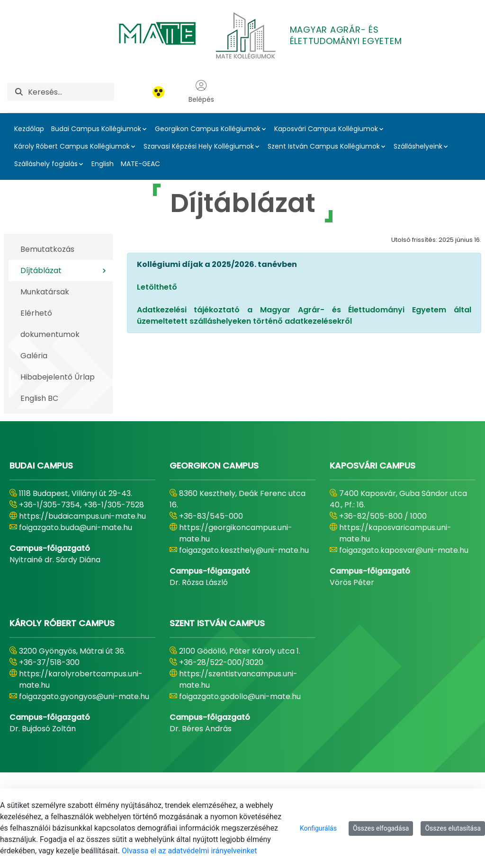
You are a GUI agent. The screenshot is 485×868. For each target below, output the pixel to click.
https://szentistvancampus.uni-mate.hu (238, 679)
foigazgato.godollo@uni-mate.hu (240, 696)
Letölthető (157, 287)
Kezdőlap (29, 129)
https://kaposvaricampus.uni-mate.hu (395, 533)
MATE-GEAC (140, 164)
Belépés (201, 92)
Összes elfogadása (381, 828)
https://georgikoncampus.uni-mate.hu (236, 533)
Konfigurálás (318, 828)
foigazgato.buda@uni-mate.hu (76, 527)
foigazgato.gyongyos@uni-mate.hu (84, 696)
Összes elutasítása (453, 828)
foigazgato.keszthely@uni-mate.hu (244, 550)
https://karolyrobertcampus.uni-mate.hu (81, 679)
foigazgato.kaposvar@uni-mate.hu (404, 550)
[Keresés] (71, 92)
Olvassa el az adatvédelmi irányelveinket (189, 851)
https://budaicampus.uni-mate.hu (82, 516)
